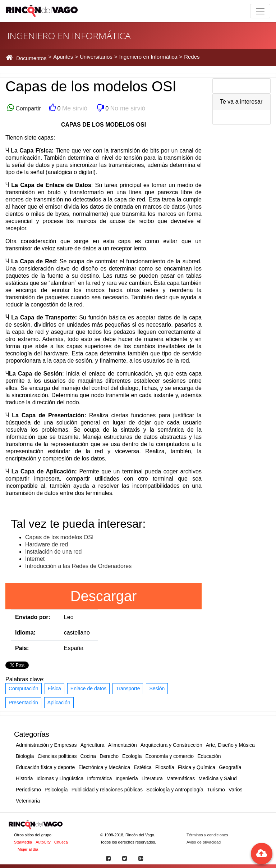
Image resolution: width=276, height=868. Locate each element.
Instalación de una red (53, 552)
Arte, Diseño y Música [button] (230, 745)
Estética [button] (143, 767)
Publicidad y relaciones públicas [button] (107, 790)
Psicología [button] (56, 790)
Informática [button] (99, 778)
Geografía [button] (230, 767)
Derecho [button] (109, 756)
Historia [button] (24, 778)
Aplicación (59, 703)
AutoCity (43, 842)
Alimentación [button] (123, 745)
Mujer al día (28, 849)
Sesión (157, 689)
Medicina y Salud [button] (218, 778)
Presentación (23, 703)
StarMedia (23, 842)
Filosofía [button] (165, 767)
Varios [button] (236, 790)
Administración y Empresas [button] (46, 745)
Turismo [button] (216, 790)
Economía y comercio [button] (170, 756)
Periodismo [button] (28, 790)
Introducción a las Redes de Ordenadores (78, 566)
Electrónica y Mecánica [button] (104, 767)
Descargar (104, 596)
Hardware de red (47, 544)
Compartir (27, 108)
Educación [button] (209, 756)
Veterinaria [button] (28, 801)
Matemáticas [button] (181, 778)
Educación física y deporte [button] (45, 767)
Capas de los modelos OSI (59, 537)
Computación (24, 689)
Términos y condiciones (207, 835)
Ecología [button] (132, 756)
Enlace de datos (88, 689)
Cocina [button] (88, 756)
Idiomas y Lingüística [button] (60, 778)
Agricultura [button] (93, 745)
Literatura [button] (152, 778)
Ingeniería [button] (126, 778)
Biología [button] (25, 756)
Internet (35, 559)
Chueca (61, 842)
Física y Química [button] (197, 767)
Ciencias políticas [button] (57, 756)
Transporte (128, 689)
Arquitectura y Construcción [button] (171, 745)
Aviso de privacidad (204, 842)
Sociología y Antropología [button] (175, 790)
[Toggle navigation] (260, 11)
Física (54, 689)
